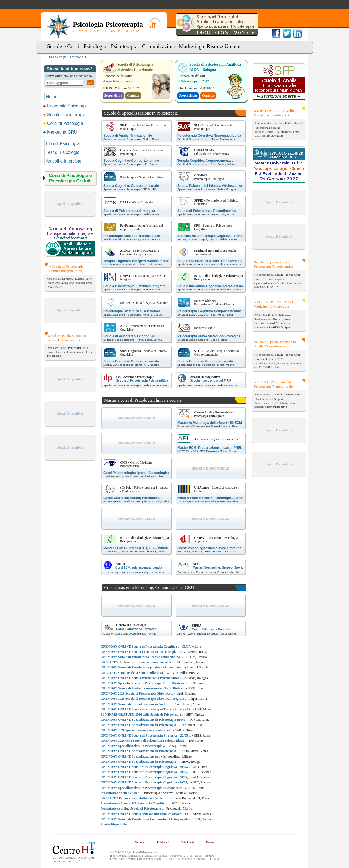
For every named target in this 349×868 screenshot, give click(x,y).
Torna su (140, 842)
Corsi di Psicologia (64, 123)
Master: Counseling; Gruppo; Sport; (218, 567)
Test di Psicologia (63, 152)
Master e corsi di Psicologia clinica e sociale (143, 400)
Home (52, 97)
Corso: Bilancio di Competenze (214, 629)
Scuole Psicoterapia (65, 115)
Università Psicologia (66, 106)
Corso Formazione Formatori (136, 629)
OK (90, 83)
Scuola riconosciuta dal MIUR (211, 380)
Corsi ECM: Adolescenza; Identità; (139, 567)
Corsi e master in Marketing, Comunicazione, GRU (149, 588)
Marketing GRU (61, 132)
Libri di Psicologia (63, 144)
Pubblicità (163, 842)
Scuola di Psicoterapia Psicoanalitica (142, 380)
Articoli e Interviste (64, 161)
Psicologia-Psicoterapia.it (70, 57)
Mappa (210, 842)
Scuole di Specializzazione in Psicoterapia (141, 113)
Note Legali (187, 842)
